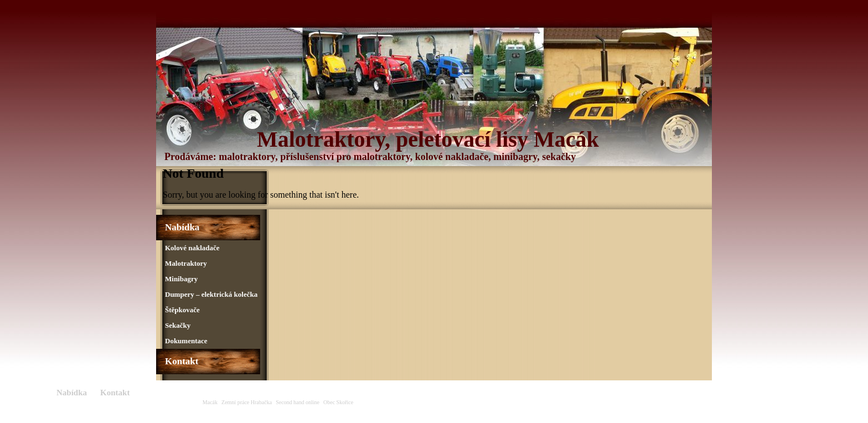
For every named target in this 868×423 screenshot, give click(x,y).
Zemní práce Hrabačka (247, 402)
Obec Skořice (338, 402)
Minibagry (181, 279)
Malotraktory (186, 263)
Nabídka (182, 227)
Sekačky (178, 325)
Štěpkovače (182, 310)
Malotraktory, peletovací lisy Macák (428, 139)
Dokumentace (186, 341)
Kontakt (182, 361)
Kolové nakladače (192, 248)
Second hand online (298, 402)
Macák (210, 402)
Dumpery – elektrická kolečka (211, 294)
